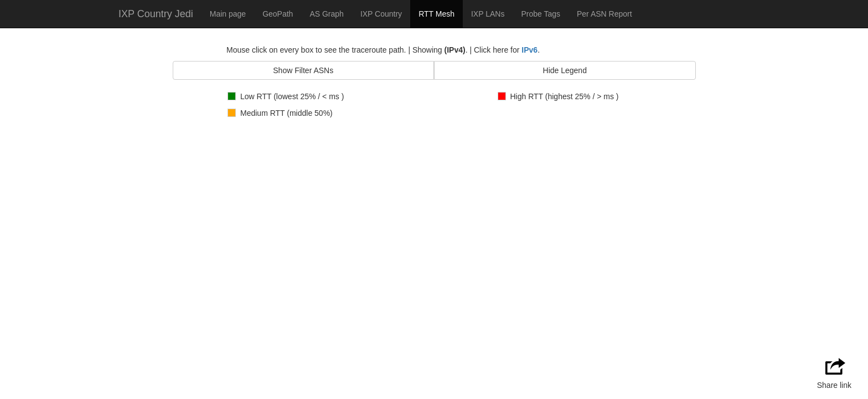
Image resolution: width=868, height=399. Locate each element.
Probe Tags (541, 14)
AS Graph (326, 14)
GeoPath (278, 14)
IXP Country (381, 14)
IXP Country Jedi (156, 14)
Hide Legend (565, 70)
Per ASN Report (604, 14)
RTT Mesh (436, 14)
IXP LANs (488, 14)
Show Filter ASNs (303, 70)
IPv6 (529, 50)
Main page (228, 14)
